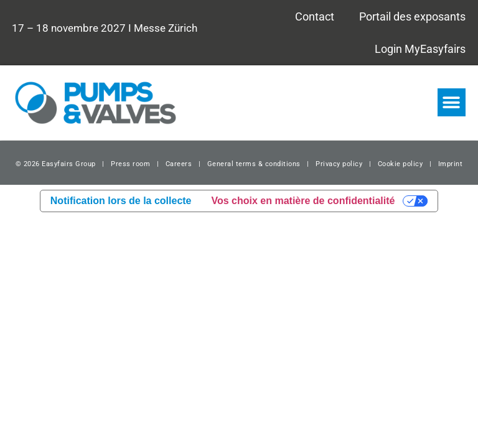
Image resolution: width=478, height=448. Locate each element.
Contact (315, 16)
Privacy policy (339, 164)
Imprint (451, 164)
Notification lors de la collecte (121, 201)
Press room (130, 164)
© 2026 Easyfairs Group (56, 164)
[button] (452, 102)
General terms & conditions (254, 164)
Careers (179, 164)
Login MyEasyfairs (420, 49)
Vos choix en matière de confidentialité (303, 201)
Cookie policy (401, 164)
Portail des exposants (412, 16)
